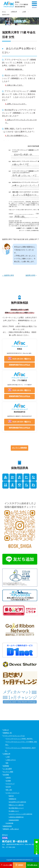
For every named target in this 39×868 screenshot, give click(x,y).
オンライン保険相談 (20, 448)
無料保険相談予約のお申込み (20, 428)
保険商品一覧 (7, 733)
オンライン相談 (8, 772)
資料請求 (21, 865)
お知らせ (6, 730)
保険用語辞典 (7, 826)
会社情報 (6, 775)
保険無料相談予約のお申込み (20, 365)
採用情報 (6, 766)
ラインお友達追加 (37, 848)
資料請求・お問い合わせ (11, 829)
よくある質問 (7, 769)
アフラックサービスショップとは (14, 736)
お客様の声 (7, 754)
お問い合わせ (34, 865)
